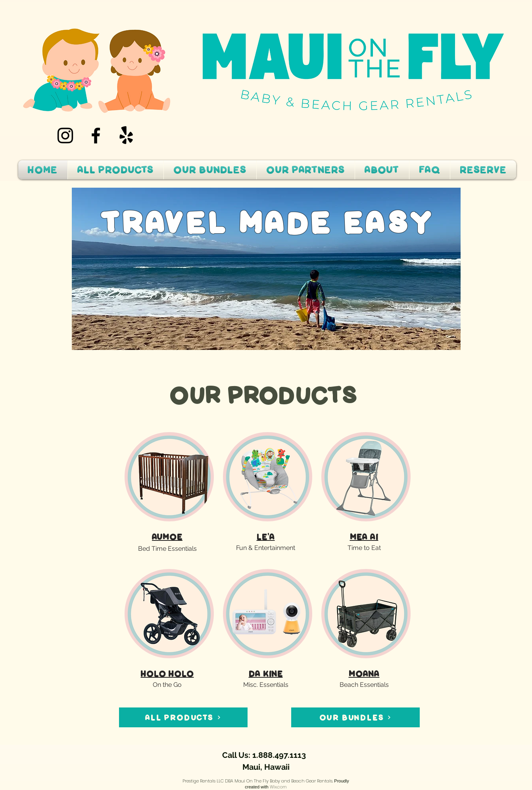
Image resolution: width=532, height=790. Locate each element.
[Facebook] (96, 136)
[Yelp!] (126, 136)
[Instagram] (65, 136)
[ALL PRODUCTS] (183, 717)
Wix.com (278, 787)
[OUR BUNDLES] (355, 717)
